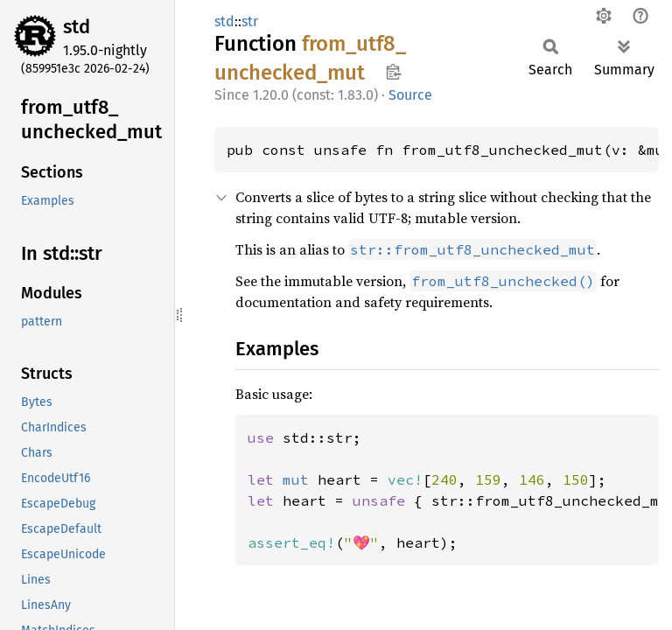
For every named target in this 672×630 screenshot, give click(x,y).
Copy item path (393, 72)
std (77, 27)
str (250, 21)
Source (410, 95)
